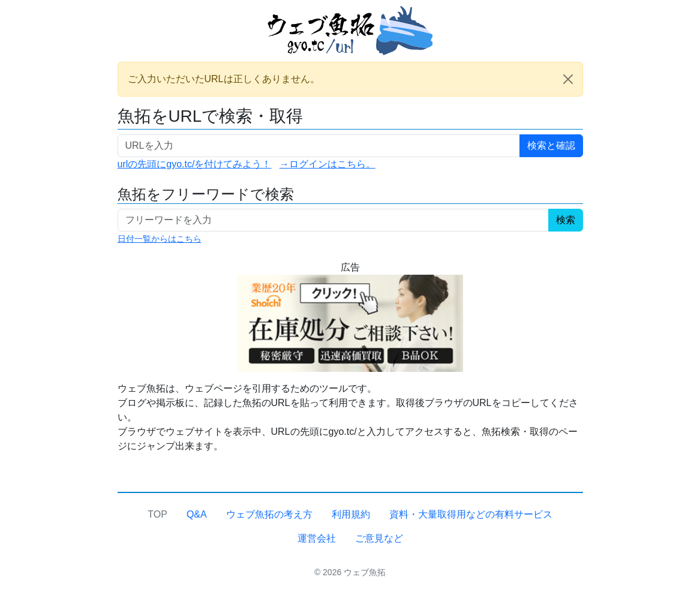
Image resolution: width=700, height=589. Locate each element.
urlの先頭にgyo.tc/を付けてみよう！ (195, 164)
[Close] (568, 79)
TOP (157, 514)
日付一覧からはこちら (160, 239)
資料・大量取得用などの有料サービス (471, 514)
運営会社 (317, 538)
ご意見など (379, 538)
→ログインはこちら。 (328, 164)
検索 (566, 220)
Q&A (197, 514)
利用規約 (351, 514)
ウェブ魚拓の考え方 (269, 514)
